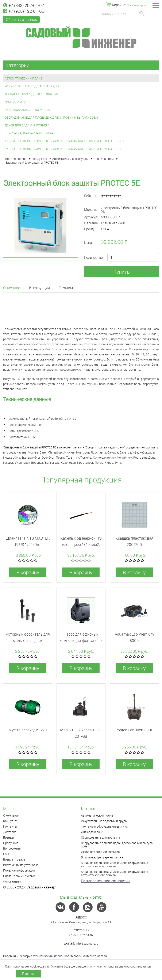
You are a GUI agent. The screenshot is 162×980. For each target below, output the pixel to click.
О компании (11, 815)
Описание (12, 288)
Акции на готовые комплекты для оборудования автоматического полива (65, 141)
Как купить (11, 821)
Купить (121, 272)
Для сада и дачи (18, 102)
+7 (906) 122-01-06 (24, 11)
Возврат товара (14, 859)
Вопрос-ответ (13, 848)
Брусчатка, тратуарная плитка (29, 133)
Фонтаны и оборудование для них (32, 94)
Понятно (28, 973)
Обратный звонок (21, 19)
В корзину (28, 572)
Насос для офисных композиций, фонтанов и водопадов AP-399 (81, 640)
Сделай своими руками (19, 876)
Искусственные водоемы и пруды (32, 86)
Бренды (9, 837)
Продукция (11, 843)
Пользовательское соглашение (106, 881)
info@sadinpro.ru (87, 944)
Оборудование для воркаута (27, 110)
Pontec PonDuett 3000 (134, 730)
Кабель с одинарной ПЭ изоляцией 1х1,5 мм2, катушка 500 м (81, 544)
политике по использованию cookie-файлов (120, 966)
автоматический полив (47, 956)
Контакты (10, 826)
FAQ (6, 854)
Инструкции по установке (21, 865)
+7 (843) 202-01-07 (24, 5)
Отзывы (66, 288)
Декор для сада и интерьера (27, 125)
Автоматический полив (24, 78)
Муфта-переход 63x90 (28, 730)
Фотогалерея (12, 881)
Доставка (10, 832)
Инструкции (39, 288)
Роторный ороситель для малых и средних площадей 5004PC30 (28, 640)
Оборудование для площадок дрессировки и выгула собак (52, 117)
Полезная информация (19, 870)
